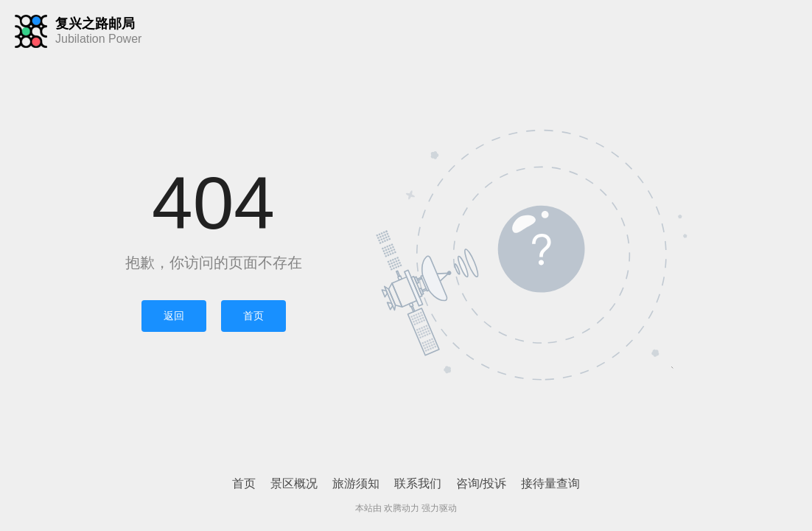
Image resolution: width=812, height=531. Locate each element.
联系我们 (418, 483)
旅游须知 (356, 483)
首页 (253, 316)
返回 (174, 316)
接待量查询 (550, 483)
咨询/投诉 (481, 483)
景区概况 (294, 483)
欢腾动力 (402, 508)
